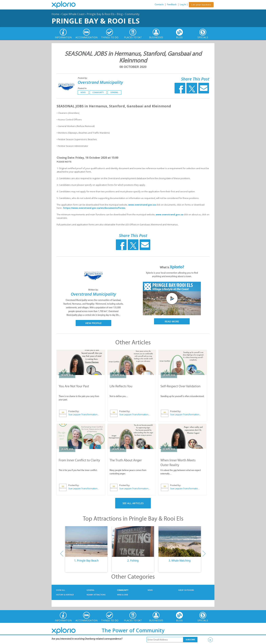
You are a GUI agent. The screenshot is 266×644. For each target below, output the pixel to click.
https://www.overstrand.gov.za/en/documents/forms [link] (94, 208)
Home (55, 14)
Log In (183, 4)
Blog (120, 14)
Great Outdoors (186, 590)
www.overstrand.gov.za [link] (142, 205)
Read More (172, 321)
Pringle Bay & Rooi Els (101, 14)
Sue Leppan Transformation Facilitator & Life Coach (84, 414)
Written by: (93, 290)
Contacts (159, 4)
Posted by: (83, 78)
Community (132, 14)
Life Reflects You (121, 386)
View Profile (93, 323)
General (114, 92)
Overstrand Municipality (100, 82)
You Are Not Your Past (74, 386)
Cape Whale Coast (73, 14)
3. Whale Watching (180, 561)
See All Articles (133, 503)
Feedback (172, 4)
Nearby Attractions (96, 595)
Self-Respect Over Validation (180, 386)
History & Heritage (65, 595)
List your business (201, 5)
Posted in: (82, 88)
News (83, 92)
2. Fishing (133, 561)
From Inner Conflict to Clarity (79, 460)
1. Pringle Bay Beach (86, 561)
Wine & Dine (123, 595)
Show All (61, 590)
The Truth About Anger (126, 460)
